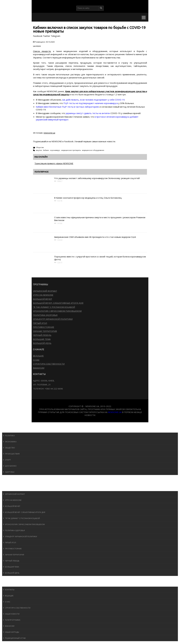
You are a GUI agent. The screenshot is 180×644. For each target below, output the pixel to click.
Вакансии (39, 368)
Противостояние (44, 327)
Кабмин (46, 150)
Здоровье (10, 472)
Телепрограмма (13, 620)
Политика (10, 436)
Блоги (8, 579)
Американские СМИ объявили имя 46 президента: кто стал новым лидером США (95, 237)
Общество (40, 147)
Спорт (8, 460)
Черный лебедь (42, 335)
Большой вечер (43, 299)
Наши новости (12, 614)
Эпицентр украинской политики (53, 319)
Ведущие (38, 356)
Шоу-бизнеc (11, 466)
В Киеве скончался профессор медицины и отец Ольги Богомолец (88, 198)
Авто (7, 483)
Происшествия (12, 454)
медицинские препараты (71, 150)
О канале (9, 584)
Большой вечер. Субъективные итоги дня (58, 303)
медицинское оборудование (93, 150)
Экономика (11, 442)
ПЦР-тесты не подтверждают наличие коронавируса (91, 103)
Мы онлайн (41, 157)
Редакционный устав (15, 638)
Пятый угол (40, 323)
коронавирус (55, 150)
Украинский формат (45, 291)
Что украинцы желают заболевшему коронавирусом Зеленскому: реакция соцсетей (97, 178)
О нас (36, 360)
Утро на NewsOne (43, 295)
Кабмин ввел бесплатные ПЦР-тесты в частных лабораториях (67, 107)
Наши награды (12, 632)
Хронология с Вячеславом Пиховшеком (57, 311)
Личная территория (45, 331)
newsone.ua (49, 133)
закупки (39, 150)
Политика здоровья (45, 315)
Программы (11, 488)
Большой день (42, 343)
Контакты (10, 590)
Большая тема (42, 339)
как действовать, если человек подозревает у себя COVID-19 (93, 100)
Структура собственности (49, 364)
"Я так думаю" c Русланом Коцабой (54, 307)
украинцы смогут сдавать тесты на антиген (88, 113)
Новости (9, 430)
